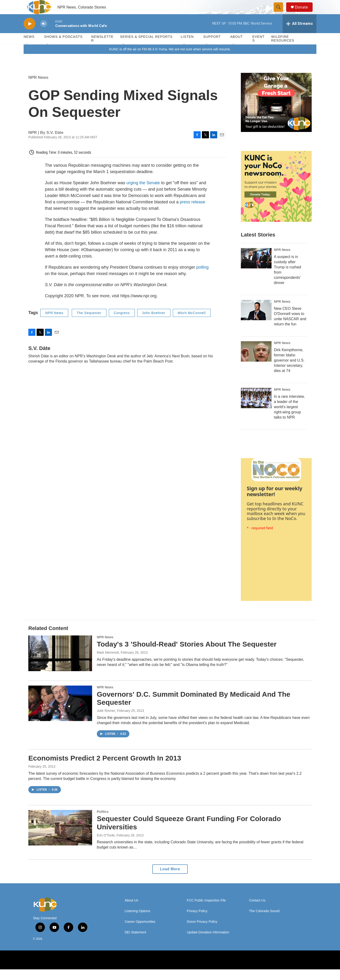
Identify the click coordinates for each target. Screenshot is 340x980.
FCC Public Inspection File (206, 911)
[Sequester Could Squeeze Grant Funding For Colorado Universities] (60, 838)
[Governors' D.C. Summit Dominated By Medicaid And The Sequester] (60, 714)
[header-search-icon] (280, 13)
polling (202, 278)
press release (192, 213)
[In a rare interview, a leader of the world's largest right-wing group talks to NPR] (256, 409)
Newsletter (102, 49)
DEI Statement (135, 943)
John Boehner (154, 324)
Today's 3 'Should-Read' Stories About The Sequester (187, 655)
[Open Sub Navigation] (27, 55)
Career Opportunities (140, 932)
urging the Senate (143, 193)
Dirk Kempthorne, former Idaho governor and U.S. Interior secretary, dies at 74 (289, 371)
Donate (304, 12)
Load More (170, 880)
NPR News (38, 88)
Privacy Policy (197, 922)
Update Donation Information (208, 943)
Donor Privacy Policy (202, 932)
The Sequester (89, 324)
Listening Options (137, 922)
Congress (122, 324)
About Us (132, 911)
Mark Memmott (108, 663)
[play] (30, 34)
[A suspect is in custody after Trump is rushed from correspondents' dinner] (256, 269)
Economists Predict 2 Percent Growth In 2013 (105, 769)
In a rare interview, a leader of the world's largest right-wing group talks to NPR (289, 418)
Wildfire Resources (283, 49)
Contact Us (257, 911)
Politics (103, 822)
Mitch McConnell (192, 324)
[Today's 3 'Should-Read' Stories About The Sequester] (60, 664)
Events (259, 49)
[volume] (44, 34)
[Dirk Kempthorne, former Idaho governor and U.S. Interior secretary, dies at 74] (256, 362)
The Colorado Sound (264, 922)
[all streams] (300, 34)
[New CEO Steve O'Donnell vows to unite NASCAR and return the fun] (256, 321)
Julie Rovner (106, 721)
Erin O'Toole (106, 846)
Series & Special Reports (146, 47)
